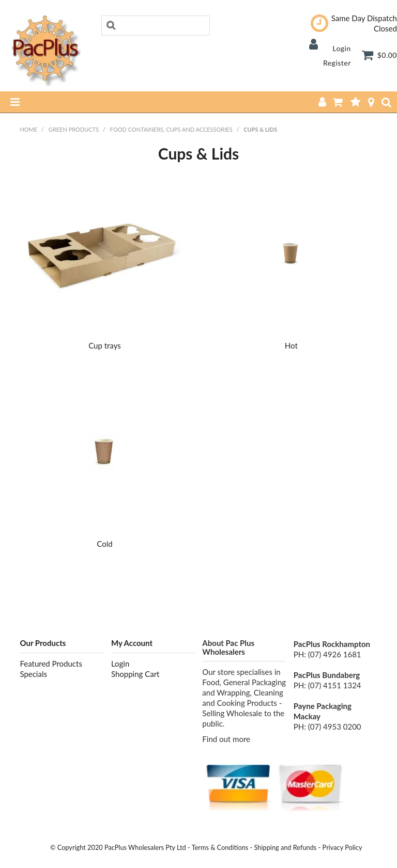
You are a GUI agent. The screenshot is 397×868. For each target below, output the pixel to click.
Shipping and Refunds (286, 847)
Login (342, 48)
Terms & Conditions (220, 847)
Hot (291, 345)
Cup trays (105, 345)
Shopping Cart (135, 674)
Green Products (74, 129)
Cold (104, 544)
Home (28, 129)
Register (337, 63)
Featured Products (51, 664)
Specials (33, 674)
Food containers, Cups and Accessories (171, 129)
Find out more (226, 739)
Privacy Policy (342, 847)
